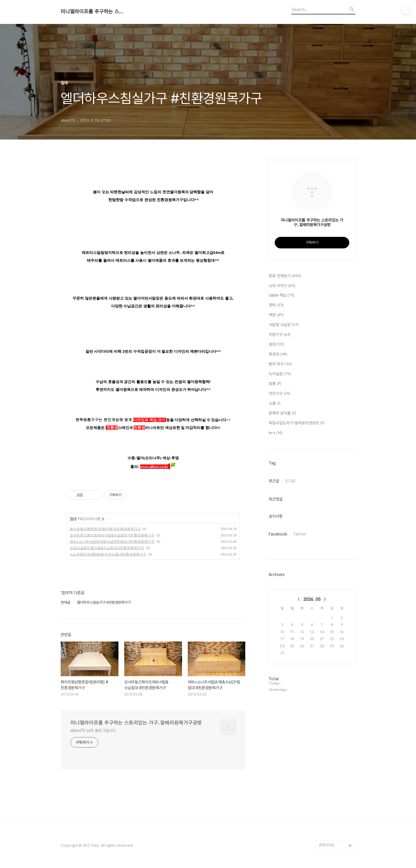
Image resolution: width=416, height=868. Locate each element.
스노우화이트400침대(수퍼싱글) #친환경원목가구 (108, 554)
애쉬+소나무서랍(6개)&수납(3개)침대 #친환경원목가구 (112, 542)
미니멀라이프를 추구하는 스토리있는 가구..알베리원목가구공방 (92, 12)
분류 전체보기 (285, 276)
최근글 (274, 481)
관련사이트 (327, 845)
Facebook (278, 534)
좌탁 (276, 305)
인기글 (290, 481)
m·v (275, 433)
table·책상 (282, 295)
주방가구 (280, 335)
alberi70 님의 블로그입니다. (93, 731)
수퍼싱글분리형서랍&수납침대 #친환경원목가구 (107, 548)
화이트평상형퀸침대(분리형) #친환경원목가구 (105, 529)
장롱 (275, 384)
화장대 (278, 354)
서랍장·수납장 (284, 325)
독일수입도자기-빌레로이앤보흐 (297, 423)
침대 (73, 519)
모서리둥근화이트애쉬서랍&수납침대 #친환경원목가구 (112, 535)
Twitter (300, 534)
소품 (275, 404)
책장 (276, 315)
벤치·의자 (280, 364)
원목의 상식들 (282, 413)
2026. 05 (312, 599)
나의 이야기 (282, 286)
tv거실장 (280, 374)
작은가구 (279, 394)
